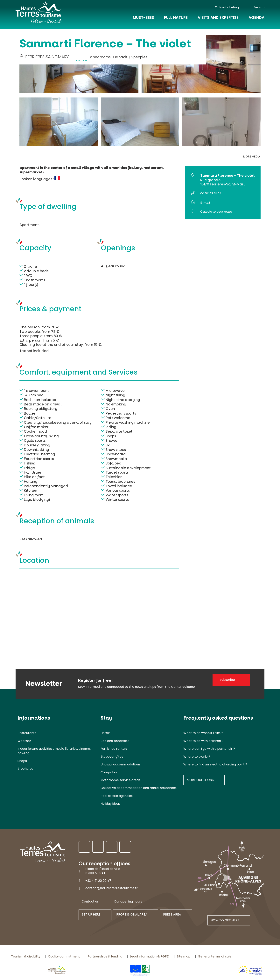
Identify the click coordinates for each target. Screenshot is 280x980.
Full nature (176, 20)
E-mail (205, 203)
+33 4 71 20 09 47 (98, 881)
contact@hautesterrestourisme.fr (112, 888)
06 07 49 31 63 (211, 193)
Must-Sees (143, 20)
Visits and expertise (218, 20)
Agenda (256, 20)
